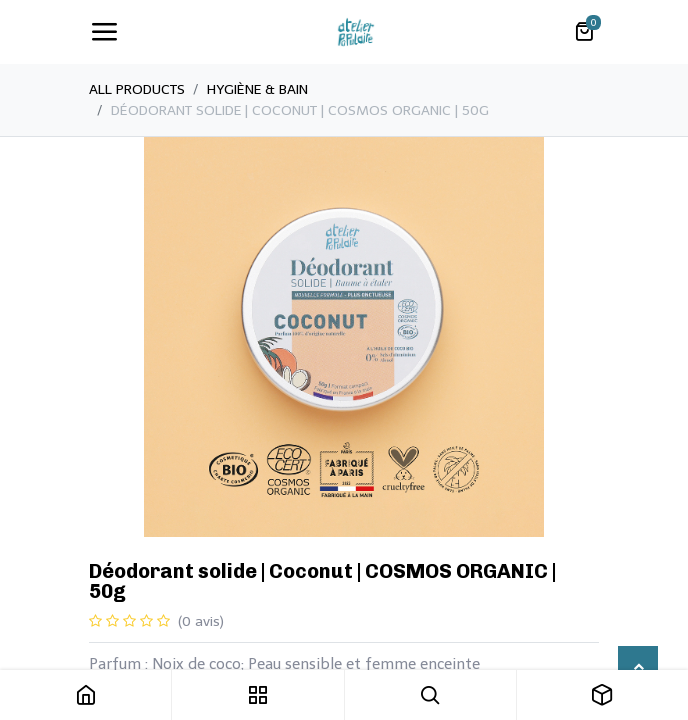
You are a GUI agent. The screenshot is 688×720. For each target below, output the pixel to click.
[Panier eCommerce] (584, 32)
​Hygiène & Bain (257, 89)
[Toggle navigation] (104, 32)
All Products (137, 89)
